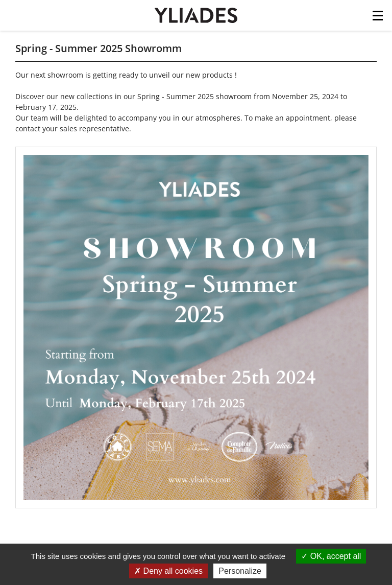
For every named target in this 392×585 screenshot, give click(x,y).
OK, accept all (331, 556)
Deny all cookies (168, 571)
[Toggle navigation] (378, 18)
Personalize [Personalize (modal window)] (240, 571)
